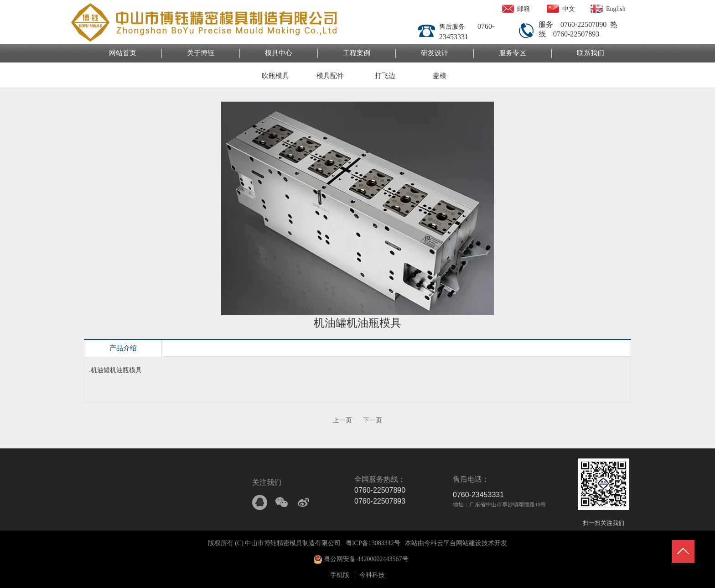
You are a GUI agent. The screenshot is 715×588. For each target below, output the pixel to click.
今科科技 (372, 575)
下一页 (373, 420)
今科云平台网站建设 (453, 543)
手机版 (340, 575)
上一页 (342, 420)
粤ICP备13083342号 (373, 543)
